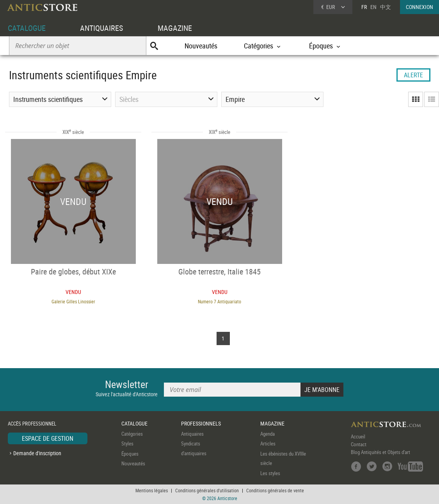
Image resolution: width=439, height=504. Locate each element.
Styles (127, 443)
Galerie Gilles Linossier (73, 301)
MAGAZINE (175, 28)
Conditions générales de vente (275, 490)
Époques (130, 454)
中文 (386, 7)
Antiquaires (192, 434)
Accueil (358, 436)
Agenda (267, 434)
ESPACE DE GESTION (48, 438)
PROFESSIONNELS (201, 423)
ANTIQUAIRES (101, 28)
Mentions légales (152, 490)
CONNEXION (419, 7)
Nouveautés (201, 46)
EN (373, 7)
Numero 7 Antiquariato (220, 301)
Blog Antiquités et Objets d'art (380, 452)
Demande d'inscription (37, 453)
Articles (268, 443)
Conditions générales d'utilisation (207, 490)
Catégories (132, 434)
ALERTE (413, 75)
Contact (359, 444)
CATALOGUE (27, 28)
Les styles (270, 473)
